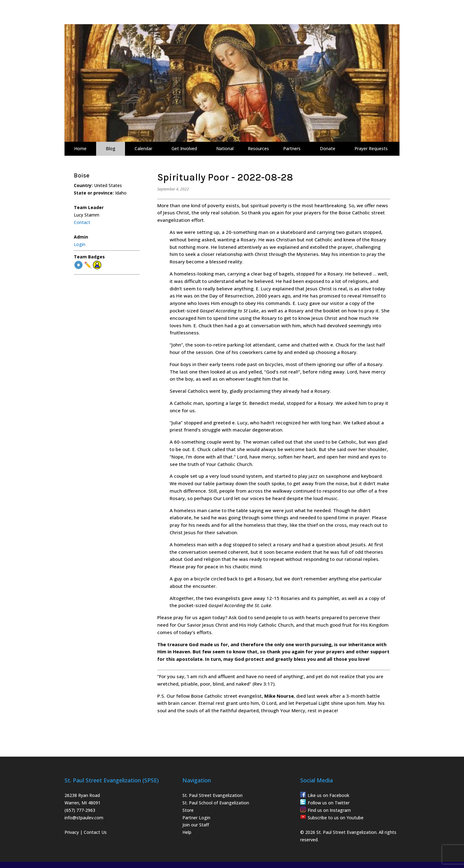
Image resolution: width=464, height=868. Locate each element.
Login (80, 244)
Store (188, 810)
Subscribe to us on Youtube (336, 818)
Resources (258, 148)
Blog (111, 148)
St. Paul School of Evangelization (216, 803)
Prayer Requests (371, 148)
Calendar (143, 148)
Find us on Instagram (329, 810)
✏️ (88, 265)
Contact (82, 222)
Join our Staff (196, 825)
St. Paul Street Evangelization (212, 795)
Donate (328, 148)
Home (80, 148)
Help (187, 832)
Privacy (72, 832)
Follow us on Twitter (329, 803)
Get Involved (184, 148)
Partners (292, 148)
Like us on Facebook (328, 795)
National (225, 148)
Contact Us (95, 832)
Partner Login (196, 818)
